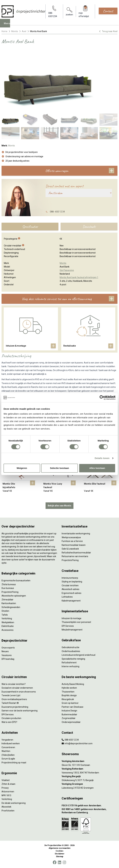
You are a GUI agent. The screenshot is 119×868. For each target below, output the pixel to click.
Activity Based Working (73, 684)
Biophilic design (69, 695)
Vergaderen (7, 740)
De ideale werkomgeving (14, 803)
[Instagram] (64, 862)
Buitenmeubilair (69, 714)
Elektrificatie (8, 626)
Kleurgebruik (68, 699)
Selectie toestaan (60, 468)
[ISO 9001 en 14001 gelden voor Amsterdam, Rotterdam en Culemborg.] (90, 811)
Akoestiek (6, 807)
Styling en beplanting (72, 582)
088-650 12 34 (70, 740)
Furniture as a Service (72, 541)
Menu (8, 25)
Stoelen (5, 611)
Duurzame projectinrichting (15, 707)
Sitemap (60, 857)
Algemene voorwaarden (59, 848)
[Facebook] (55, 862)
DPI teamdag (8, 659)
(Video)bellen (8, 755)
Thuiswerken (68, 692)
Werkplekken (8, 622)
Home (4, 31)
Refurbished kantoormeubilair (76, 553)
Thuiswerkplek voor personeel (76, 622)
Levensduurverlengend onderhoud (78, 655)
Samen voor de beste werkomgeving (20, 711)
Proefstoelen (8, 811)
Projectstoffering (10, 592)
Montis (15, 31)
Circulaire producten (11, 718)
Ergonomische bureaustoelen (16, 581)
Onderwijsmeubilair (71, 722)
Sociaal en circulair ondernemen (17, 688)
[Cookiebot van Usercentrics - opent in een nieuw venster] (102, 398)
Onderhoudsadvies (71, 651)
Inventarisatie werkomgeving (76, 534)
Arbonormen (8, 792)
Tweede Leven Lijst (11, 695)
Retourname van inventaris (75, 556)
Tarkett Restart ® (10, 703)
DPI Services (68, 626)
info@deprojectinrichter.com (77, 743)
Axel (24, 31)
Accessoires (8, 630)
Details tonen (102, 458)
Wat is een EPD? (9, 722)
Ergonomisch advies (72, 593)
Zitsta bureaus (9, 584)
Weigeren (22, 468)
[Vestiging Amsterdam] (90, 761)
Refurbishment (69, 663)
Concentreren (8, 747)
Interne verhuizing (71, 666)
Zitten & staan (8, 784)
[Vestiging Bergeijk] (90, 776)
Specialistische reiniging (73, 659)
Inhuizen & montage (72, 618)
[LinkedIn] (59, 862)
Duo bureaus (8, 588)
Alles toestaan (97, 468)
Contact (108, 11)
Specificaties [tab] (30, 227)
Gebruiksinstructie (71, 647)
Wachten (6, 751)
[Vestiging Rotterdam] (90, 769)
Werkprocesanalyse (71, 537)
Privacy (5, 788)
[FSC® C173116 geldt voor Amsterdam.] (90, 806)
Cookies (59, 851)
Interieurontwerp (70, 578)
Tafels (5, 615)
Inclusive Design (69, 711)
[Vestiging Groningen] (90, 784)
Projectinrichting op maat (14, 763)
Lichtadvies (67, 597)
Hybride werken (69, 688)
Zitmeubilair (7, 600)
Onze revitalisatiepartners (14, 699)
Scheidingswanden (11, 607)
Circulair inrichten (70, 585)
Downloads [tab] (89, 227)
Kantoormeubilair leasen (74, 545)
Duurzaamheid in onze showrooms (19, 692)
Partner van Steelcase (73, 707)
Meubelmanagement (72, 630)
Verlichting (7, 619)
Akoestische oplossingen (14, 596)
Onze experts (8, 648)
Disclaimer (60, 854)
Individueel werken (11, 743)
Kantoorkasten (9, 603)
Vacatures (7, 655)
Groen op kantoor (70, 703)
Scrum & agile (8, 759)
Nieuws (5, 651)
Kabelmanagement (71, 601)
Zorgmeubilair (69, 718)
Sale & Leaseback (70, 549)
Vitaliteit (6, 780)
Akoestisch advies (71, 589)
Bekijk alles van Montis (59, 506)
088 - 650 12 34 (57, 212)
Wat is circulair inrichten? (14, 684)
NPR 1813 (6, 795)
